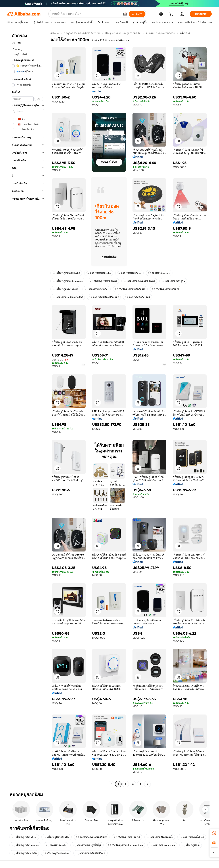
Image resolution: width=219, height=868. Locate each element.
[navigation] (28, 409)
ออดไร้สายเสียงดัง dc (129, 273)
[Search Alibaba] (86, 14)
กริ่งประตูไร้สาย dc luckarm (68, 281)
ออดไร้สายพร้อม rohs (99, 273)
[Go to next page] (147, 784)
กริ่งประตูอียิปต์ (191, 845)
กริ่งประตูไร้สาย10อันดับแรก (130, 289)
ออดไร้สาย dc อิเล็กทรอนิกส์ (68, 297)
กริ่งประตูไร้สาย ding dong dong (125, 845)
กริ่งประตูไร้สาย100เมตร (66, 273)
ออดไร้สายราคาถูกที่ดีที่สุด (87, 845)
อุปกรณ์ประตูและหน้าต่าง (160, 33)
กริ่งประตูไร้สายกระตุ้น (24, 853)
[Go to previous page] (111, 784)
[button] (125, 14)
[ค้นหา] (137, 14)
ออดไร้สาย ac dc (56, 845)
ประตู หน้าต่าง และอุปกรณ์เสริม (123, 33)
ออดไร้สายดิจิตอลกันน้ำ (160, 837)
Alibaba (54, 33)
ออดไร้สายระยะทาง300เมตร (139, 281)
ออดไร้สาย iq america (162, 845)
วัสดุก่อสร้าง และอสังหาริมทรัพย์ (82, 33)
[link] (214, 833)
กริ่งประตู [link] (185, 33)
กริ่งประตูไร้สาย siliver (24, 837)
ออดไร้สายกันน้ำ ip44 (192, 837)
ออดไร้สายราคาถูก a (173, 281)
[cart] (172, 14)
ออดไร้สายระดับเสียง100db (91, 853)
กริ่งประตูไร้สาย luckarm (25, 845)
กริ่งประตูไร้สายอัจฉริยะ (56, 837)
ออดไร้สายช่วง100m (97, 289)
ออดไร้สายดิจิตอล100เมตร (104, 297)
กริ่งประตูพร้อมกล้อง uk (56, 853)
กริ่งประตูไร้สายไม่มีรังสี (127, 837)
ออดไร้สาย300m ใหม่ (138, 297)
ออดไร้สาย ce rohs (159, 273)
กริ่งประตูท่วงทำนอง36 (65, 289)
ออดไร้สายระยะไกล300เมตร (92, 837)
